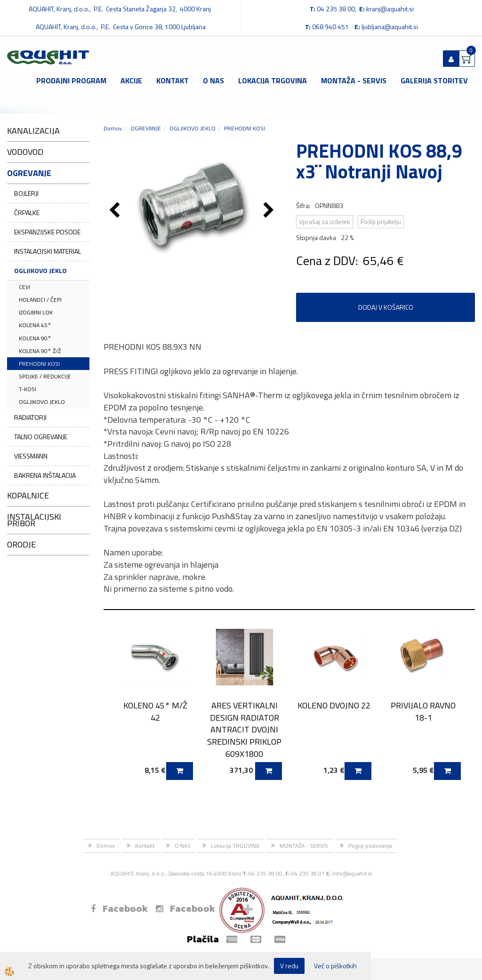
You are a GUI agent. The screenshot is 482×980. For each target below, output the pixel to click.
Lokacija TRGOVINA (273, 80)
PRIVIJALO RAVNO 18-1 (423, 711)
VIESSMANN (31, 456)
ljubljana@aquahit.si (390, 27)
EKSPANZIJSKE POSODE (47, 232)
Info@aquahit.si (352, 873)
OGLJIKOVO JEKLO (40, 270)
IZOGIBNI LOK (36, 312)
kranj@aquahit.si (390, 9)
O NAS (213, 80)
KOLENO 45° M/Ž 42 (155, 711)
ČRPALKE (27, 213)
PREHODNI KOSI (39, 364)
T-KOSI (28, 389)
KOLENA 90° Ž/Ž (40, 351)
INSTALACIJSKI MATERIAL (48, 251)
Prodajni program (71, 80)
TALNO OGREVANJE (41, 437)
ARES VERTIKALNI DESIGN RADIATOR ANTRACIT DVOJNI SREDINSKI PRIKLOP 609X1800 (244, 730)
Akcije (131, 80)
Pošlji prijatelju (381, 221)
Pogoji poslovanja (370, 846)
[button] (270, 211)
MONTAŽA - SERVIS (354, 80)
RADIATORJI (30, 417)
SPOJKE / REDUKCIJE (45, 376)
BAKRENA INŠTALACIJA (45, 475)
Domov (113, 128)
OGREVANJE (146, 128)
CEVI (24, 287)
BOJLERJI (26, 193)
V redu (289, 966)
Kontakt (173, 80)
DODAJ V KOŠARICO (386, 307)
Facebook (119, 908)
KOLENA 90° (35, 338)
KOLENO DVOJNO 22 (334, 705)
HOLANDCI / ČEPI (40, 300)
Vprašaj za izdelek (325, 221)
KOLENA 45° (35, 325)
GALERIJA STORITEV (434, 80)
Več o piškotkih (335, 966)
